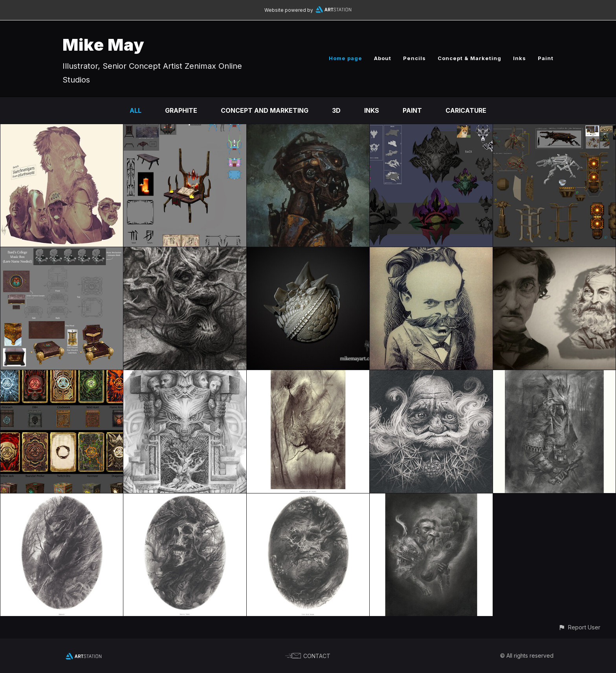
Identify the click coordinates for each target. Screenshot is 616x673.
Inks (520, 58)
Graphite (181, 110)
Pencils (414, 58)
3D (336, 110)
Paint (546, 58)
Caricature (466, 110)
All (136, 110)
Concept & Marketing (469, 58)
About (383, 58)
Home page (346, 58)
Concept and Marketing (265, 110)
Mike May (104, 45)
